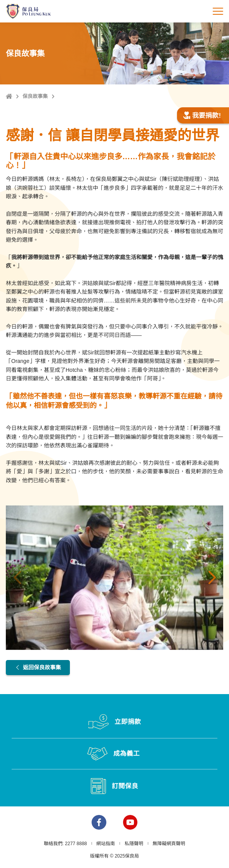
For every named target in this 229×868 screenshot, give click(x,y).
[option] (114, 578)
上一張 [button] (17, 578)
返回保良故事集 (38, 667)
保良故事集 (35, 96)
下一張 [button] (212, 578)
